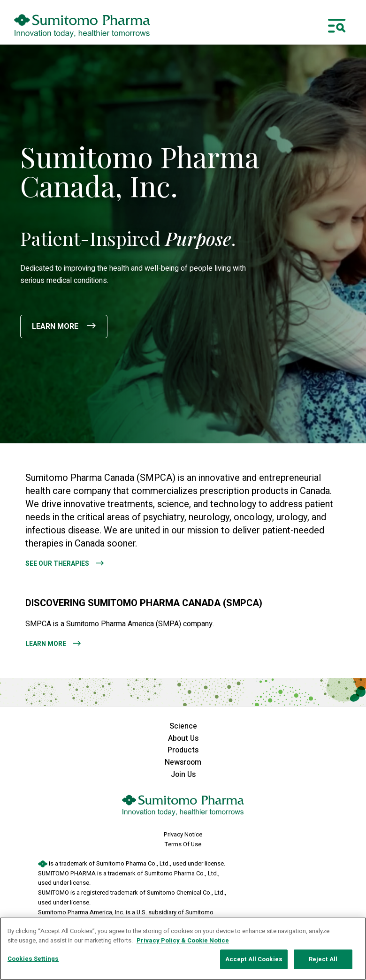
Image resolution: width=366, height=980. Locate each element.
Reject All (323, 959)
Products (183, 750)
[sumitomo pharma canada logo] (82, 26)
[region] (183, 949)
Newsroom (183, 762)
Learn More (56, 327)
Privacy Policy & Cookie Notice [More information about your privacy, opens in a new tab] (183, 940)
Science (183, 726)
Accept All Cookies (254, 959)
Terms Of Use (183, 844)
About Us (183, 738)
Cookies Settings (33, 959)
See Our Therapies (57, 564)
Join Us (183, 775)
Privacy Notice (183, 834)
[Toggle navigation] (337, 26)
